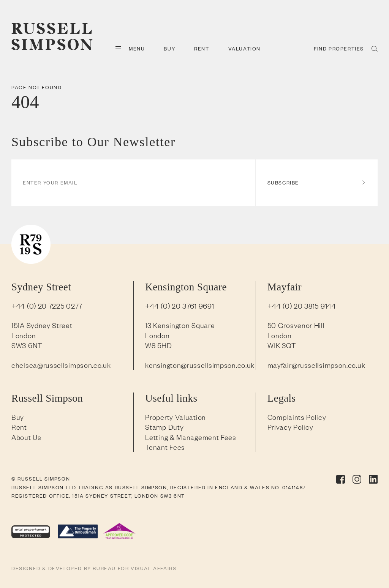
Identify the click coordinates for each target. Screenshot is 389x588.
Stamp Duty (164, 427)
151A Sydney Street (42, 325)
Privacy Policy (290, 427)
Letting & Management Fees (191, 437)
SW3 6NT (27, 345)
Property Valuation (176, 417)
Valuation (244, 48)
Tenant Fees (165, 447)
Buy (169, 48)
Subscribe (317, 182)
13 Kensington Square (180, 325)
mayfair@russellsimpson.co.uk (316, 365)
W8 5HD (158, 345)
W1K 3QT (282, 345)
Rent (202, 48)
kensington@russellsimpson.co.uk (200, 365)
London (24, 335)
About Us (26, 437)
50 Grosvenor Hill (296, 325)
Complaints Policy (297, 417)
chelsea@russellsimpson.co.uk (61, 365)
